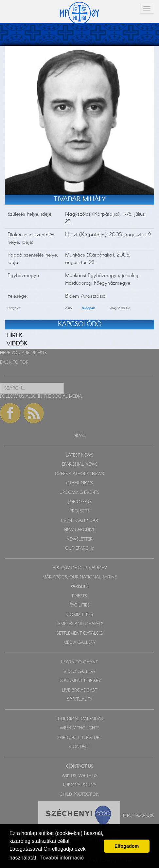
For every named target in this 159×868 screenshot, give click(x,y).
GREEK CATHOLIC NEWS (79, 474)
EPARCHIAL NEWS (80, 465)
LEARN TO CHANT (79, 662)
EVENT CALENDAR (80, 521)
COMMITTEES (80, 615)
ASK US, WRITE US (80, 776)
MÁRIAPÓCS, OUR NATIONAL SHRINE (80, 577)
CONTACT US (80, 767)
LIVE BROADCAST (79, 690)
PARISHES (79, 587)
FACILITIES (80, 605)
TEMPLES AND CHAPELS (80, 624)
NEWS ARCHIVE (79, 530)
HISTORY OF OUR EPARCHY (80, 568)
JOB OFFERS (80, 502)
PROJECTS (80, 511)
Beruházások (138, 816)
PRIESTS (39, 353)
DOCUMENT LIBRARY (80, 681)
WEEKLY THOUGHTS (80, 728)
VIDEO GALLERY (79, 672)
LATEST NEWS (79, 455)
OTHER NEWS (79, 483)
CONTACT (80, 747)
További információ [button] (62, 858)
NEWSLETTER (79, 539)
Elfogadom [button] (127, 846)
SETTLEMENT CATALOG (80, 634)
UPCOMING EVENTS (79, 493)
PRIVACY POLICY (80, 785)
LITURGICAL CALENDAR (79, 719)
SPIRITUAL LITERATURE (79, 738)
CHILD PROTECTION (79, 795)
